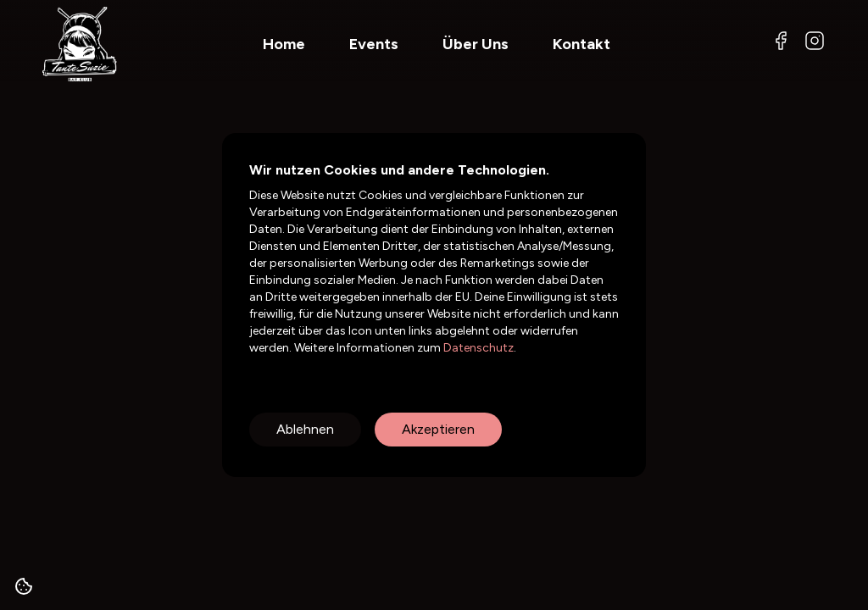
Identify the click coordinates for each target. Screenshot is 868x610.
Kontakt (581, 44)
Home (284, 44)
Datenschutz (477, 348)
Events (374, 44)
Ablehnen (305, 429)
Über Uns (476, 44)
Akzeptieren (438, 429)
